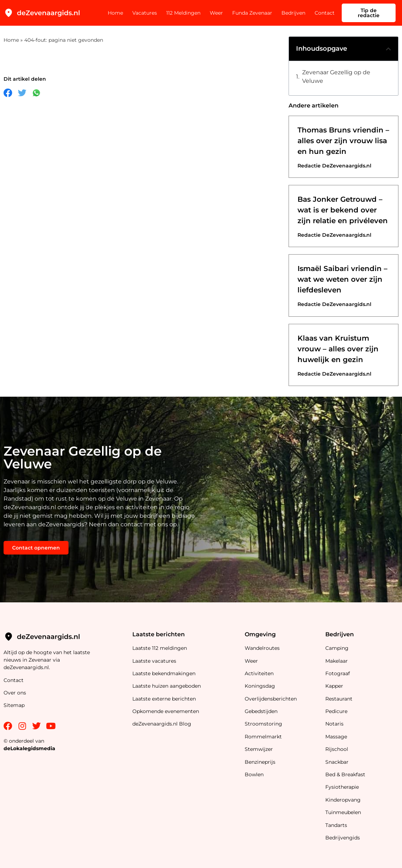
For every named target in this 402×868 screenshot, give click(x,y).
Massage (336, 737)
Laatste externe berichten (164, 699)
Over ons (15, 693)
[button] (388, 49)
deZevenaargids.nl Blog (162, 724)
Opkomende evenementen (166, 711)
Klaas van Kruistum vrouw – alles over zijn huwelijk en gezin (338, 349)
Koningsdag (260, 686)
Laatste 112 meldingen (160, 648)
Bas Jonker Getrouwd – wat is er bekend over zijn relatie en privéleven (343, 210)
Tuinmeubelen (343, 812)
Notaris (334, 724)
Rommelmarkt (264, 737)
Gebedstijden (261, 711)
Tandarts (336, 825)
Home (115, 13)
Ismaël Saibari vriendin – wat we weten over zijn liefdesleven (342, 279)
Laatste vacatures (154, 661)
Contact (325, 13)
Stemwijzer (259, 749)
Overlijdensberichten (271, 699)
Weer (216, 13)
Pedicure (336, 711)
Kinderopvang (343, 800)
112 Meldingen (183, 13)
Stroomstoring (263, 724)
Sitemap (15, 705)
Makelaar (337, 661)
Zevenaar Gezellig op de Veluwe (336, 77)
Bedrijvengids (343, 838)
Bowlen (254, 774)
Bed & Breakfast (345, 774)
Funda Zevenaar (252, 13)
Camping (338, 648)
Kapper (335, 686)
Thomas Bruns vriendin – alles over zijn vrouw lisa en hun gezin (343, 141)
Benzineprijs (260, 762)
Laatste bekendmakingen (164, 673)
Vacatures (145, 13)
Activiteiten (259, 673)
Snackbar (337, 762)
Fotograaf (338, 673)
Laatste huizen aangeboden (167, 686)
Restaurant (339, 699)
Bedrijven (293, 13)
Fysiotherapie (342, 787)
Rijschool (337, 749)
